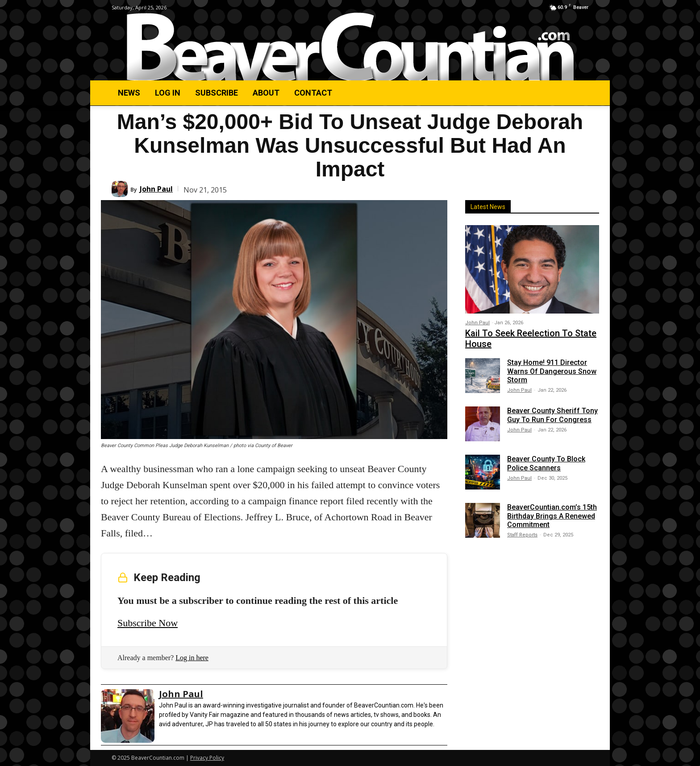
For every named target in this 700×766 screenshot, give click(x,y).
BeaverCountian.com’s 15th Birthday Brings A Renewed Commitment (552, 516)
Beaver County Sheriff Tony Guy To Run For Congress (552, 415)
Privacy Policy (207, 758)
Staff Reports (522, 535)
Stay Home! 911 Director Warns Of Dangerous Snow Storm (552, 371)
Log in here (192, 658)
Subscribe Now (148, 623)
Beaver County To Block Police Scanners (546, 463)
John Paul (156, 189)
